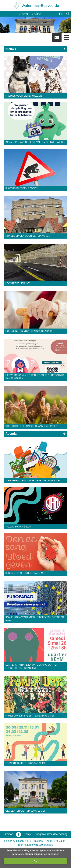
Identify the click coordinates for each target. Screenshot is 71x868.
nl (67, 14)
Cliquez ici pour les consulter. (42, 854)
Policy (27, 834)
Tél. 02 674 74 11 (55, 841)
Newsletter (57, 39)
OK (36, 861)
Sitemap (8, 834)
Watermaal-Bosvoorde (40, 6)
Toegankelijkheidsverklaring (51, 834)
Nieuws (11, 49)
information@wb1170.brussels (35, 845)
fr (61, 14)
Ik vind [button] (36, 14)
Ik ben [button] (23, 14)
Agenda (11, 434)
